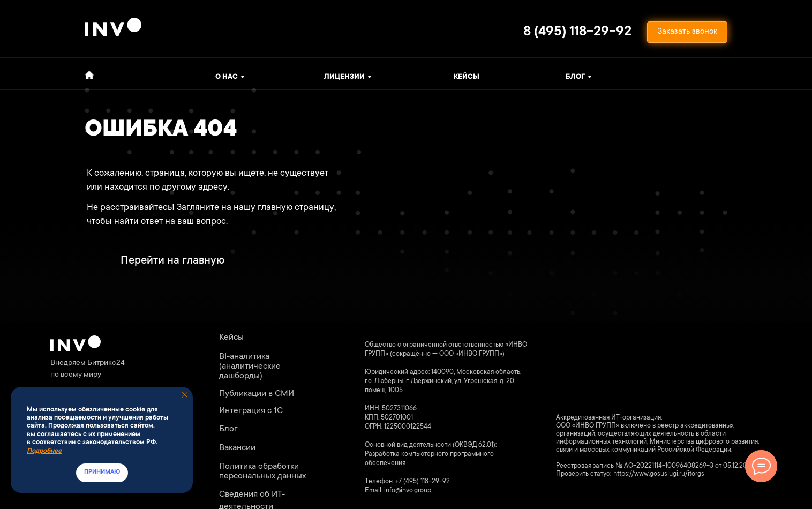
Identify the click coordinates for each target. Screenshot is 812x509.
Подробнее (44, 451)
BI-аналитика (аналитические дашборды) (250, 366)
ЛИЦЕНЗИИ (344, 77)
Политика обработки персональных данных (262, 471)
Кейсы (467, 77)
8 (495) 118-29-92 (577, 32)
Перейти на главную (172, 261)
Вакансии (237, 448)
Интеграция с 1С (251, 411)
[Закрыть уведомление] (185, 395)
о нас (227, 77)
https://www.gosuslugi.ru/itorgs (659, 474)
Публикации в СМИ (257, 394)
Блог (575, 77)
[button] (687, 32)
